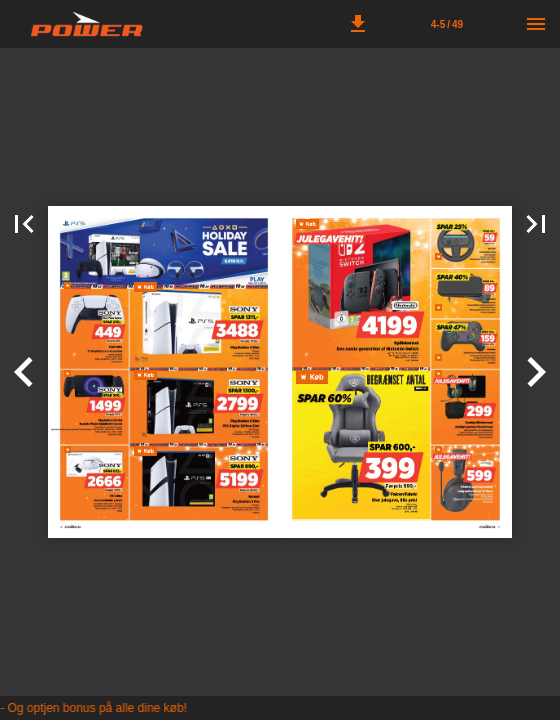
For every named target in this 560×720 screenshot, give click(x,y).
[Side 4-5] (447, 24)
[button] (358, 24)
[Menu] (536, 24)
